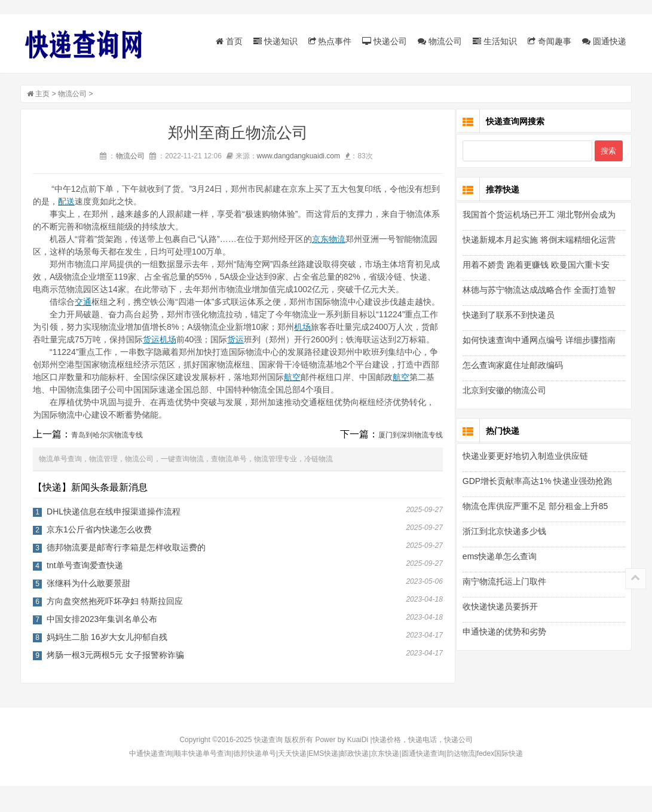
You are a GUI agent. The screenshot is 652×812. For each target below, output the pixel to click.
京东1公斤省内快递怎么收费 (99, 556)
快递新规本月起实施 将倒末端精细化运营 (539, 241)
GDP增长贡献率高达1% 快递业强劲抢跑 (537, 483)
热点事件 (330, 41)
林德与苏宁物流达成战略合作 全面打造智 (539, 292)
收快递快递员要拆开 (500, 608)
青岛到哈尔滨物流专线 (107, 461)
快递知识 (276, 41)
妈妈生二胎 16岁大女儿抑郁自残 (107, 663)
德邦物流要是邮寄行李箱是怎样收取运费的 (126, 574)
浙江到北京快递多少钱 (504, 533)
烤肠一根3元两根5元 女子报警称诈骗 (115, 681)
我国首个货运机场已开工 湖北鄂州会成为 (539, 216)
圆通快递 (604, 41)
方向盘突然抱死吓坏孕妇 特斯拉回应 (115, 627)
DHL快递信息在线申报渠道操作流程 (114, 538)
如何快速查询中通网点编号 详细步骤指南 (539, 342)
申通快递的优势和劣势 (504, 633)
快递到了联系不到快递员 (509, 317)
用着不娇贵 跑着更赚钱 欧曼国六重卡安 (536, 266)
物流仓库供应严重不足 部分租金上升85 (535, 508)
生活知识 (495, 41)
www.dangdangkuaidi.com (295, 157)
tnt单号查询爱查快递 (85, 592)
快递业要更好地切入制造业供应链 (525, 458)
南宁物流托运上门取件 (504, 583)
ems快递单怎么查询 (500, 558)
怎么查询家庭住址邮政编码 (513, 367)
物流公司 (440, 41)
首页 (229, 41)
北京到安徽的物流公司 (504, 392)
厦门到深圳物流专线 (403, 461)
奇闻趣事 (550, 41)
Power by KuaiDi (342, 766)
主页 (42, 95)
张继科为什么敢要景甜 (88, 609)
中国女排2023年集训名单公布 (102, 645)
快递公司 (385, 41)
